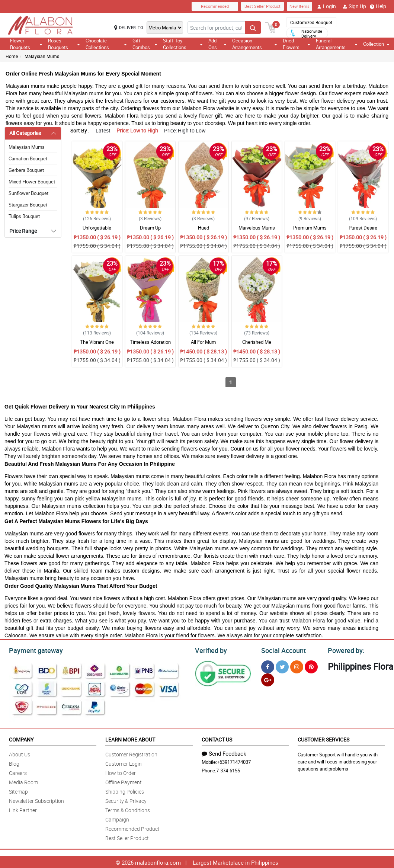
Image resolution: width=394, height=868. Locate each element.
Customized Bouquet (311, 22)
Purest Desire (363, 228)
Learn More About (130, 738)
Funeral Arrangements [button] (337, 44)
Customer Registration (131, 753)
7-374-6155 (228, 769)
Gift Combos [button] (145, 44)
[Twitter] (282, 666)
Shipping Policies (125, 790)
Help (378, 6)
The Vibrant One (97, 342)
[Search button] (253, 28)
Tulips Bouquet (24, 216)
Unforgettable (97, 228)
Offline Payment (124, 781)
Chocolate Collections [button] (106, 44)
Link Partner (23, 809)
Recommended (215, 6)
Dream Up (150, 228)
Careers (18, 772)
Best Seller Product (262, 6)
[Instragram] (297, 666)
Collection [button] (376, 44)
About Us (20, 753)
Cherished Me (257, 342)
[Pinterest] (311, 666)
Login (326, 6)
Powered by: (345, 650)
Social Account (281, 650)
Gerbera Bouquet (26, 170)
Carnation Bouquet (28, 158)
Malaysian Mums (42, 56)
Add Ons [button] (217, 44)
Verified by (210, 650)
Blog (14, 763)
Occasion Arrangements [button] (255, 44)
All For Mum (203, 342)
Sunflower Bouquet (28, 193)
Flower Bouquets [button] (26, 44)
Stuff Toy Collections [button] (183, 44)
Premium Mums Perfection (310, 231)
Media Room (23, 781)
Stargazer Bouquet (28, 205)
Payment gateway (33, 650)
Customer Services (323, 738)
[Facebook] (268, 666)
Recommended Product (132, 828)
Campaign (117, 818)
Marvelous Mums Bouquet (257, 231)
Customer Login (124, 763)
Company (21, 738)
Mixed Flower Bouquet (32, 182)
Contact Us (217, 738)
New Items (299, 6)
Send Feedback (224, 752)
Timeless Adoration (150, 342)
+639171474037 (234, 761)
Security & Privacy (126, 800)
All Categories (25, 133)
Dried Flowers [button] (297, 44)
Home (12, 56)
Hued (204, 228)
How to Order (121, 772)
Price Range (23, 231)
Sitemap (18, 790)
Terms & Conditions (128, 809)
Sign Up (354, 6)
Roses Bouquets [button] (64, 44)
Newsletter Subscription (36, 800)
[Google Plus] (268, 679)
